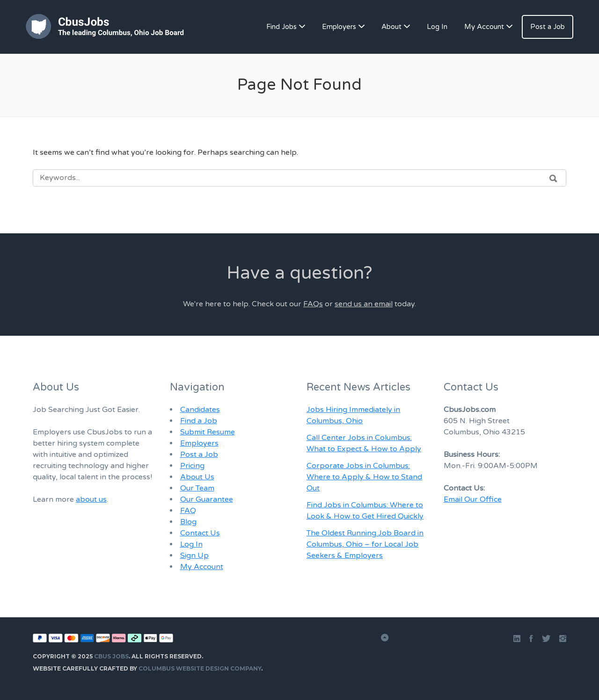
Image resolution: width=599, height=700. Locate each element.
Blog (188, 522)
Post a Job (548, 27)
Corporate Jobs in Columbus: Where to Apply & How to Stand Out (364, 477)
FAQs (313, 304)
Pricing (192, 466)
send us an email (364, 304)
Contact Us (200, 533)
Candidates (200, 410)
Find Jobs (281, 27)
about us (91, 499)
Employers (339, 27)
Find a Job (199, 421)
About (391, 27)
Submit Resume (208, 432)
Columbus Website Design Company (200, 668)
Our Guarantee (207, 499)
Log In (437, 27)
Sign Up (194, 556)
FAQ (188, 511)
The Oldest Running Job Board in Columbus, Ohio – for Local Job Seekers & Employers (365, 544)
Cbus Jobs (111, 656)
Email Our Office (473, 499)
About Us (197, 477)
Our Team (197, 488)
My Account (484, 27)
